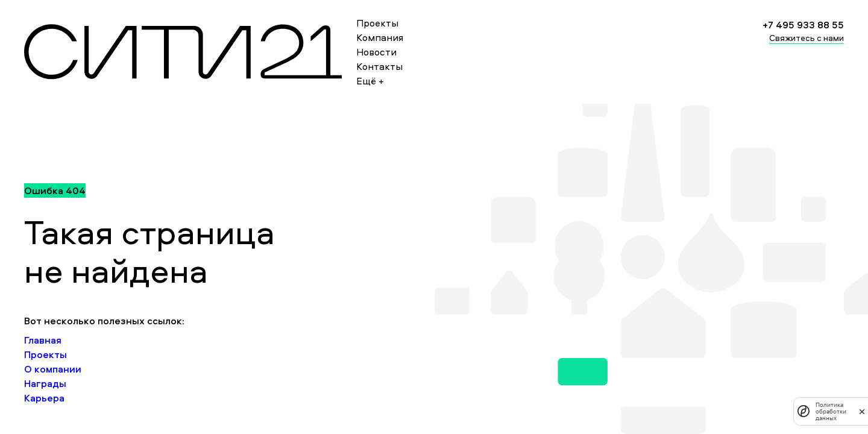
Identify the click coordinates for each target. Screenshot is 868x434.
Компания (380, 37)
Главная (43, 340)
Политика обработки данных (831, 411)
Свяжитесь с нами (807, 38)
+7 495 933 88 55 (803, 25)
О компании (53, 369)
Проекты (377, 23)
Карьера (44, 398)
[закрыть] (862, 411)
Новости (376, 52)
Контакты (379, 66)
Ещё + (370, 81)
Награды (45, 383)
